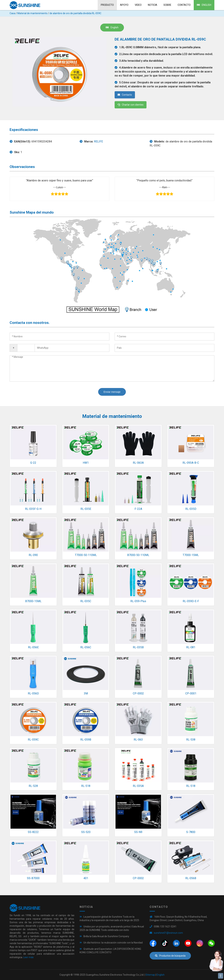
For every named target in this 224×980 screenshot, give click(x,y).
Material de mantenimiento (32, 13)
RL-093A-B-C (191, 463)
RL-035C (86, 601)
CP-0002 (138, 693)
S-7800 (191, 832)
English (204, 5)
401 (86, 878)
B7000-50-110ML (138, 555)
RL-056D (33, 693)
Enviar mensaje (112, 392)
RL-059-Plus (138, 601)
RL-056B (191, 878)
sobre (167, 5)
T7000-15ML (191, 555)
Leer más (28, 957)
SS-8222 (33, 832)
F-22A (138, 509)
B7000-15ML (33, 601)
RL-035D (191, 509)
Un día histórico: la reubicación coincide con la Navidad (113, 943)
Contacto (184, 5)
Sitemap (150, 975)
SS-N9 (138, 832)
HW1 (86, 463)
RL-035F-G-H (33, 509)
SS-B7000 (33, 878)
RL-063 (138, 740)
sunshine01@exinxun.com (168, 933)
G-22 (33, 463)
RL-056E (33, 647)
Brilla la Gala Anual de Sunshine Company (106, 936)
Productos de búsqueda (170, 956)
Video (138, 5)
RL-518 (86, 786)
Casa (12, 13)
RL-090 (33, 555)
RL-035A (138, 786)
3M (86, 693)
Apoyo (124, 5)
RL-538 (191, 740)
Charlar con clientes (131, 105)
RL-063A (138, 463)
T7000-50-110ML (86, 555)
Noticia (153, 5)
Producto (107, 5)
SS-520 (86, 832)
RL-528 (33, 786)
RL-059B (86, 740)
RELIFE (98, 141)
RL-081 (191, 647)
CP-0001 (191, 693)
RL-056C (86, 647)
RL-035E (86, 509)
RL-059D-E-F (191, 601)
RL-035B (138, 647)
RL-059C (33, 740)
